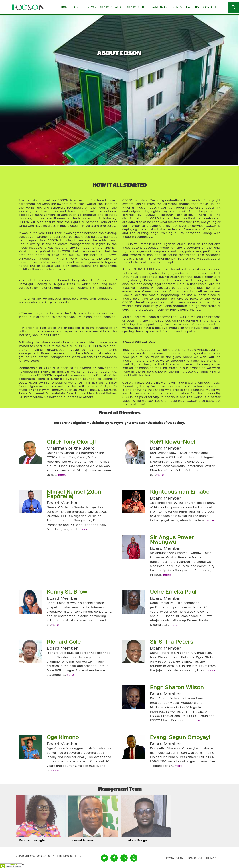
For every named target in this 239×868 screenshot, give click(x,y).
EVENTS (176, 7)
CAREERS (192, 7)
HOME (65, 7)
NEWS (91, 7)
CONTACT (210, 7)
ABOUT (78, 7)
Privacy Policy (174, 858)
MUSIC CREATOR (111, 7)
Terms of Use (194, 858)
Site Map (210, 858)
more (62, 475)
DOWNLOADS (157, 7)
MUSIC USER (135, 7)
